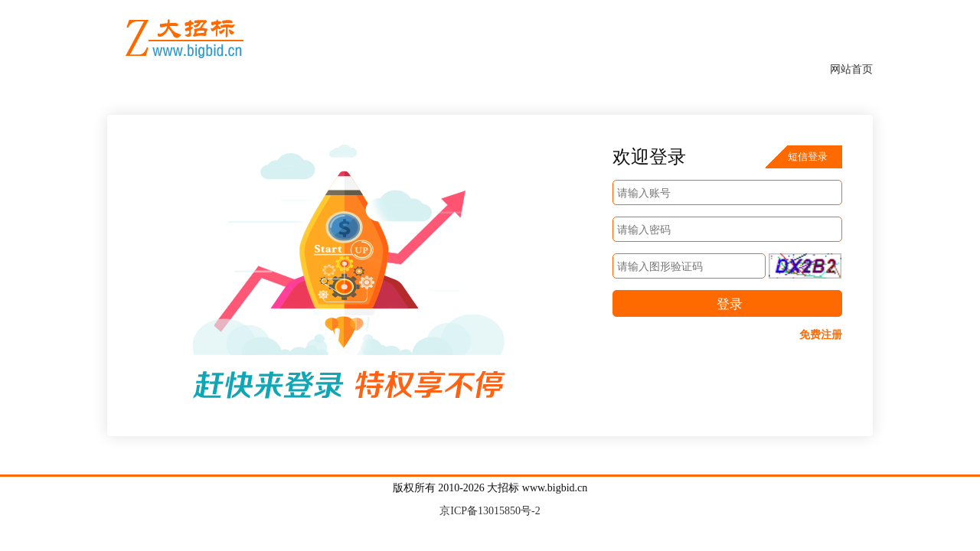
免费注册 (821, 335)
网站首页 (851, 69)
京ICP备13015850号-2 (490, 511)
